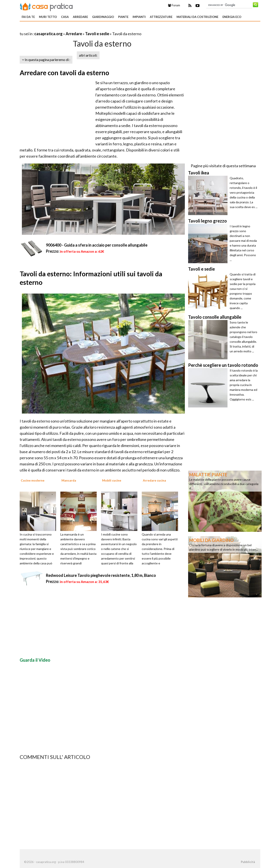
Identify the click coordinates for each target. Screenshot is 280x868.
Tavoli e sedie (97, 34)
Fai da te (28, 17)
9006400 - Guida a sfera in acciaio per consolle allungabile (97, 245)
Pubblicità (248, 862)
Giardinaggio (103, 17)
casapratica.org (48, 34)
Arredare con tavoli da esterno (64, 73)
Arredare (80, 17)
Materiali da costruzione (197, 17)
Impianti (139, 17)
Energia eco (232, 17)
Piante (123, 17)
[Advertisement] (71, 28)
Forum (174, 5)
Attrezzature (161, 17)
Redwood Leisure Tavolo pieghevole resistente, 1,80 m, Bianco (101, 575)
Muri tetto (48, 17)
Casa (65, 17)
